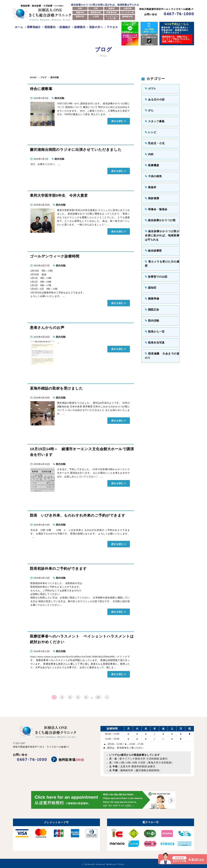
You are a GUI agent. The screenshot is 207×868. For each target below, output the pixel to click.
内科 (80, 8)
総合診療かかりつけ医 (158, 213)
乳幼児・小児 (154, 140)
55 (98, 695)
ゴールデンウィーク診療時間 (55, 256)
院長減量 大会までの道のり (162, 335)
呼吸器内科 (112, 12)
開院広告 (151, 293)
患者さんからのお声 (47, 327)
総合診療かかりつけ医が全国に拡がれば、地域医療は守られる (162, 227)
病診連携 (151, 192)
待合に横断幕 (41, 89)
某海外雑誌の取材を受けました (56, 388)
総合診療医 (152, 241)
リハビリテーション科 (112, 17)
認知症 (150, 272)
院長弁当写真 (154, 324)
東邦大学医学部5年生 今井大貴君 (59, 195)
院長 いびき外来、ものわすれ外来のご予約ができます (78, 515)
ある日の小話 (154, 99)
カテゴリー (153, 79)
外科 (96, 8)
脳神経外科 (128, 16)
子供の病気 (152, 172)
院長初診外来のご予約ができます (58, 568)
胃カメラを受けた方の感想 (161, 252)
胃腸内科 (80, 12)
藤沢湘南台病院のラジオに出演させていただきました (76, 150)
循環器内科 (96, 12)
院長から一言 (154, 314)
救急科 (112, 8)
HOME (33, 77)
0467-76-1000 (179, 14)
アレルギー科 (128, 12)
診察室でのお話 (155, 262)
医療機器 (151, 161)
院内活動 (55, 77)
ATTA (150, 88)
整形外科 (80, 16)
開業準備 (151, 283)
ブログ (44, 77)
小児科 (96, 16)
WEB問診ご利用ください (149, 28)
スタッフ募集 (154, 120)
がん (149, 109)
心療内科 (128, 8)
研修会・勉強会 (155, 203)
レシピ (150, 130)
